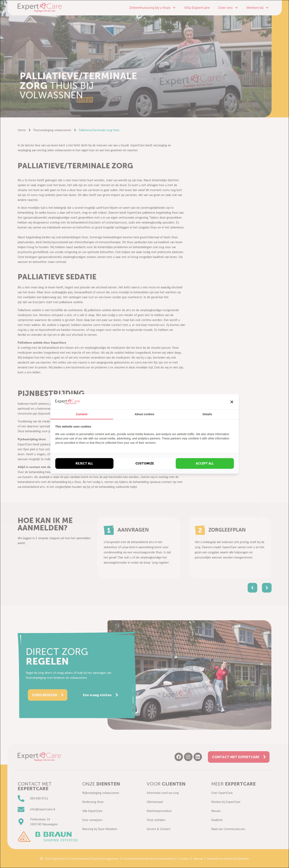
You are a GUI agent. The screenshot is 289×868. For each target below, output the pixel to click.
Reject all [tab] (84, 463)
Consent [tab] (82, 414)
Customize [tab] (145, 463)
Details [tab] (207, 414)
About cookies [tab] (144, 414)
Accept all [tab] (205, 463)
